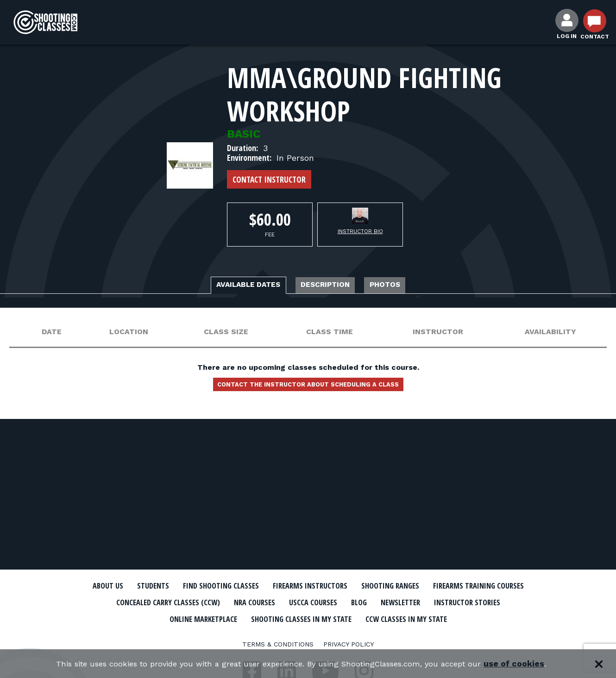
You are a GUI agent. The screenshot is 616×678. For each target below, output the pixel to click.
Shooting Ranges (468, 586)
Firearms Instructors (371, 586)
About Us (131, 586)
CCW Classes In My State (308, 634)
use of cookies (531, 664)
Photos (409, 286)
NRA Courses (390, 602)
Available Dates (230, 286)
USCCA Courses (458, 602)
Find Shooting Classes (264, 586)
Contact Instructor (269, 179)
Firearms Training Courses (151, 602)
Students (183, 586)
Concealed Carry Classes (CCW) (286, 602)
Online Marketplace (318, 618)
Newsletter (141, 618)
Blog (512, 602)
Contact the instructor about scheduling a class (308, 389)
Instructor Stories (221, 618)
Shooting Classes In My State (437, 618)
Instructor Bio (360, 231)
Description (331, 286)
